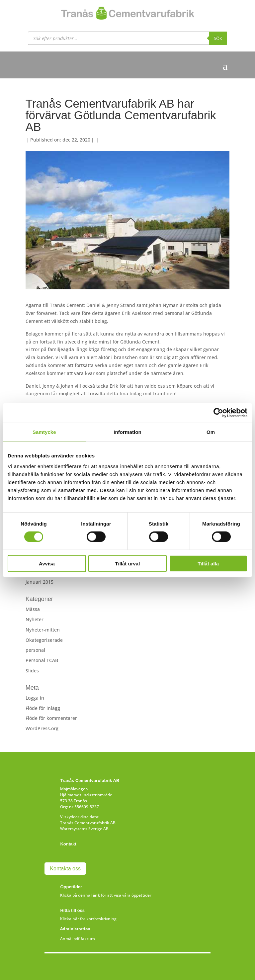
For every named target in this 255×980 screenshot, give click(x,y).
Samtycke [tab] (44, 432)
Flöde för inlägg (43, 708)
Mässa (33, 609)
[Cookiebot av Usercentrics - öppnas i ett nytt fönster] (218, 413)
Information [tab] (127, 432)
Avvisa (47, 563)
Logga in (35, 698)
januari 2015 (40, 582)
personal (35, 650)
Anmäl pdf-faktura (78, 939)
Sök (218, 38)
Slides (32, 671)
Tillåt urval (128, 563)
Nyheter (35, 619)
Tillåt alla (208, 563)
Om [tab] (211, 432)
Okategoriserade (44, 640)
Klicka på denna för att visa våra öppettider (106, 895)
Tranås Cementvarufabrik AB (88, 823)
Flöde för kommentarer (51, 718)
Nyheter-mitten (43, 630)
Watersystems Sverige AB (84, 829)
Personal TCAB (42, 660)
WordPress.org (42, 728)
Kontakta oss (65, 869)
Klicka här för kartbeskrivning (88, 919)
